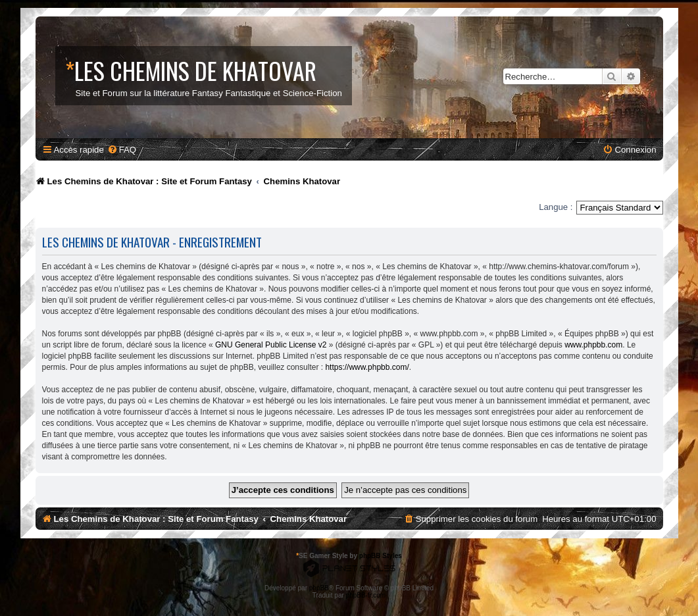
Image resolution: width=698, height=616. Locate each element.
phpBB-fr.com (366, 595)
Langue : (556, 207)
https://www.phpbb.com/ (367, 367)
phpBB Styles (381, 556)
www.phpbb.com (593, 345)
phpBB (319, 588)
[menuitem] (122, 150)
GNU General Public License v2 (271, 345)
